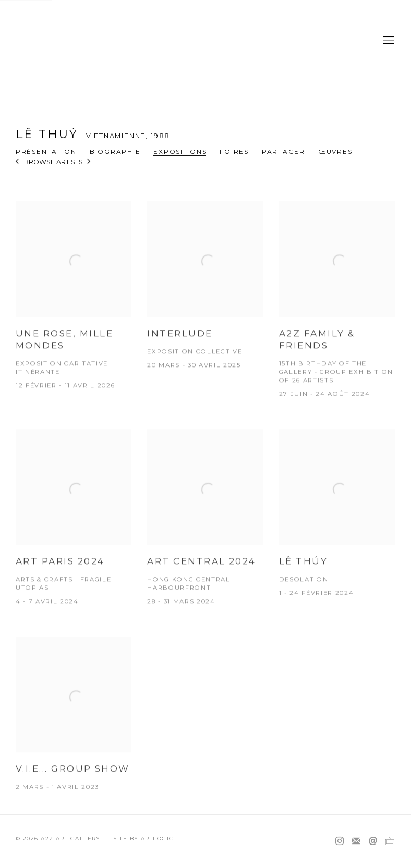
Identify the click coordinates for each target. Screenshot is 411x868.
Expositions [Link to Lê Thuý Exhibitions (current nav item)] (180, 151)
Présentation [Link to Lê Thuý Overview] (46, 151)
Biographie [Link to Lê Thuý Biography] (115, 151)
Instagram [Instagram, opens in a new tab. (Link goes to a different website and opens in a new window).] (340, 841)
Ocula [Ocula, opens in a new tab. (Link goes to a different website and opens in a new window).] (390, 841)
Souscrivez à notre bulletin (356, 841)
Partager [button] (283, 151)
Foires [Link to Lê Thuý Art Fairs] (234, 151)
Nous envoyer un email (373, 841)
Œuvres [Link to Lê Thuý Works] (335, 151)
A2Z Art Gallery (205, 40)
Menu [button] (388, 41)
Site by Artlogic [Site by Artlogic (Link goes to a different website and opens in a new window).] (143, 839)
